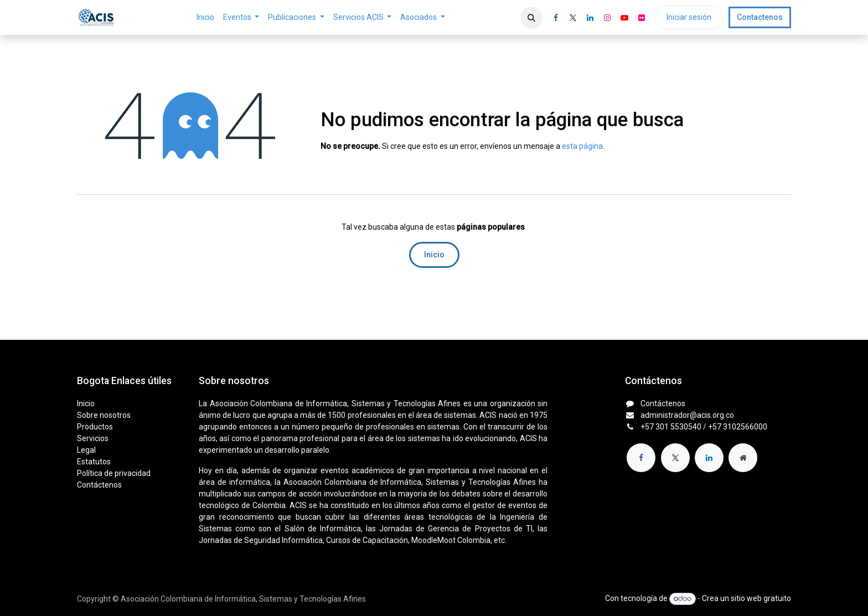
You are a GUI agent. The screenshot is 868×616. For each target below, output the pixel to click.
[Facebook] (556, 18)
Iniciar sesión (689, 17)
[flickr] (642, 18)
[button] (531, 18)
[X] (573, 18)
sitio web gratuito (761, 598)
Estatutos (94, 462)
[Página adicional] (743, 458)
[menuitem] (205, 17)
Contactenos (760, 17)
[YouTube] (624, 18)
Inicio (434, 255)
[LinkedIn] (590, 18)
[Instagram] (607, 18)
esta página (582, 146)
